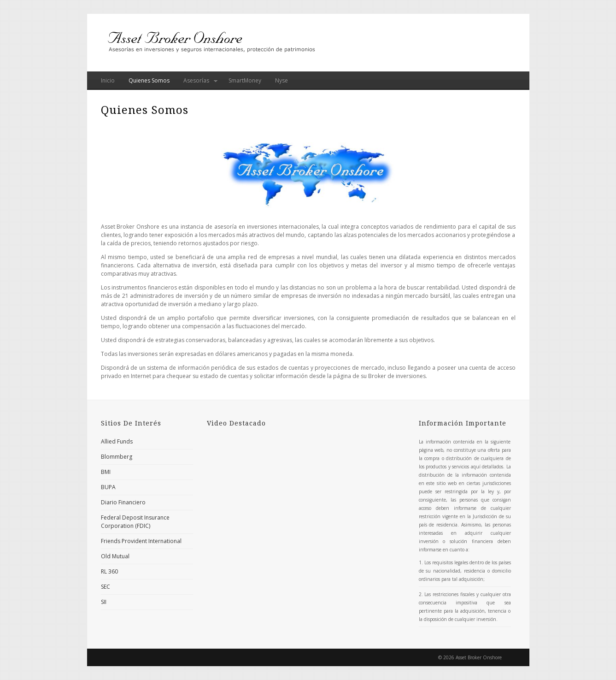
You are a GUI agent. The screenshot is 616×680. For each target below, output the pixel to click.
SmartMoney (245, 80)
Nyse (282, 80)
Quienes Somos (149, 80)
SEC (106, 587)
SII (104, 602)
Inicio (108, 80)
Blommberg (117, 457)
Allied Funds (117, 441)
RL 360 (109, 571)
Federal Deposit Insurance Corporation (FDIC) (135, 522)
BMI (106, 472)
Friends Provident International (141, 541)
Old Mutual (115, 556)
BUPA (108, 487)
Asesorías (197, 83)
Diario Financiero (123, 502)
